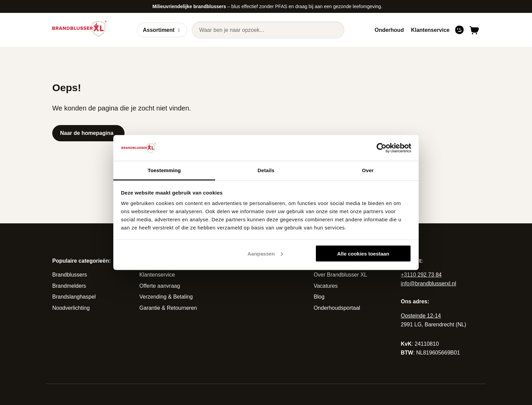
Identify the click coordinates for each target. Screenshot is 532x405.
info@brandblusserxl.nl (428, 283)
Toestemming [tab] (164, 170)
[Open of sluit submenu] (179, 30)
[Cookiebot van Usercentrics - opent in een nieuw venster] (382, 148)
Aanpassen (265, 253)
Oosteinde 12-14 (421, 316)
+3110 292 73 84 (421, 275)
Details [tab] (266, 170)
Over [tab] (368, 170)
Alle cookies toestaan (363, 253)
